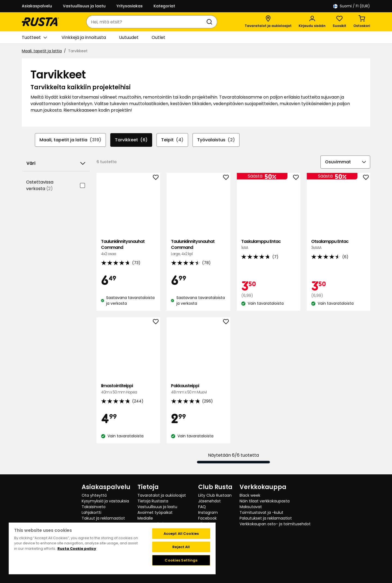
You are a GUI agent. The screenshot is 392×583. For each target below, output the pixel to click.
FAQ (202, 507)
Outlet (158, 37)
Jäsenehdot (209, 501)
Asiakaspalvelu (37, 6)
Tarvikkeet (131, 140)
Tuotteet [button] (34, 38)
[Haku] (210, 22)
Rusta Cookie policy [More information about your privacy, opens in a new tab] (77, 549)
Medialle (145, 518)
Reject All (181, 547)
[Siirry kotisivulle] (40, 22)
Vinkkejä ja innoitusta (84, 37)
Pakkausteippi (198, 389)
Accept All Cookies (181, 534)
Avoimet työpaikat (155, 512)
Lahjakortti (91, 512)
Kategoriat (164, 6)
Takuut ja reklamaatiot (103, 518)
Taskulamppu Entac (269, 245)
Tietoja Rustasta (153, 501)
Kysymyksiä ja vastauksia (105, 501)
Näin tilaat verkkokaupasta (265, 501)
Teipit (172, 140)
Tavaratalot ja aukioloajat (162, 495)
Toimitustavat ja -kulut (261, 512)
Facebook (207, 518)
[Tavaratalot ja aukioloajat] (268, 22)
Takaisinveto (94, 507)
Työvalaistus (216, 140)
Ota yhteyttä (94, 495)
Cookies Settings (181, 560)
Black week (250, 495)
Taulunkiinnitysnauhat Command (128, 248)
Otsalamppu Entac (339, 245)
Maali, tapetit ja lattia (42, 51)
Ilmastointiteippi (128, 389)
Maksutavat (251, 507)
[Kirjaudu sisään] (312, 22)
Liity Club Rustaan (215, 495)
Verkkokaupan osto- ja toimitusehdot (275, 524)
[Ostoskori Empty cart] (362, 22)
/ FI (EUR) (352, 6)
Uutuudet (129, 37)
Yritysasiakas (130, 6)
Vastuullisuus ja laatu (84, 6)
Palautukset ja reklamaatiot (266, 518)
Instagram (208, 512)
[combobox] (146, 22)
